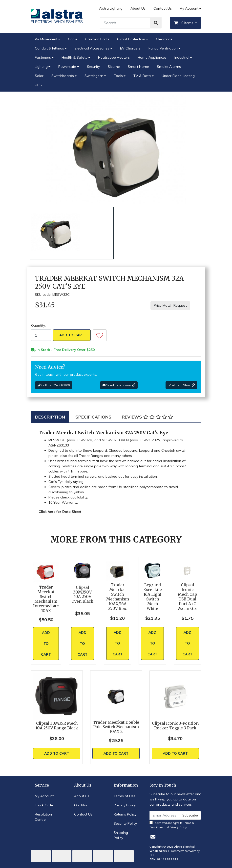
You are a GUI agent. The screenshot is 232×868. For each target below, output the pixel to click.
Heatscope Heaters (114, 57)
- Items (184, 23)
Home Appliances (152, 57)
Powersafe (67, 67)
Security (93, 67)
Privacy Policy (125, 805)
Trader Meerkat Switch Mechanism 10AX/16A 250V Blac (118, 597)
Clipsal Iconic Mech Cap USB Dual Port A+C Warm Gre (187, 597)
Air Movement (46, 39)
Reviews (147, 417)
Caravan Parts (97, 39)
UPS (38, 85)
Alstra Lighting (111, 8)
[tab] (50, 417)
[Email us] (153, 837)
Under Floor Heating (178, 76)
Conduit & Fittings (49, 48)
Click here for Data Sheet (60, 512)
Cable (73, 39)
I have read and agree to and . (172, 825)
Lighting (41, 67)
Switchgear (94, 76)
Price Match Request (170, 305)
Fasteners (43, 57)
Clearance (164, 39)
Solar (39, 76)
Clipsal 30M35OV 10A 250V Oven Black (82, 595)
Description (50, 417)
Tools (118, 76)
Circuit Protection (131, 39)
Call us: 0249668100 (54, 385)
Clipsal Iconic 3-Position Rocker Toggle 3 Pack (175, 726)
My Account (44, 796)
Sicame (114, 67)
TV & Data (142, 76)
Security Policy (125, 823)
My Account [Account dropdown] (189, 8)
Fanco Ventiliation (163, 48)
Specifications (93, 417)
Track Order (44, 805)
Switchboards (63, 76)
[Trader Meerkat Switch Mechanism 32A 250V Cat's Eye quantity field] (41, 335)
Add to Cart (72, 335)
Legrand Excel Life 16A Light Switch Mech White (153, 597)
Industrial (182, 57)
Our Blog (81, 805)
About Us (138, 8)
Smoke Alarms (169, 67)
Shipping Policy (121, 835)
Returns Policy (125, 814)
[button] (100, 335)
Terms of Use (125, 796)
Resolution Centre (43, 817)
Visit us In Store (181, 385)
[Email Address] (165, 815)
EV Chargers (130, 48)
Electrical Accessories (92, 48)
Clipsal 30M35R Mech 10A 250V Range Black (57, 726)
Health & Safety (74, 57)
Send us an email (119, 385)
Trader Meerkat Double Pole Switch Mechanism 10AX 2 (116, 727)
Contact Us (163, 8)
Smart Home (138, 67)
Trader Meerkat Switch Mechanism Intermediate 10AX (46, 599)
